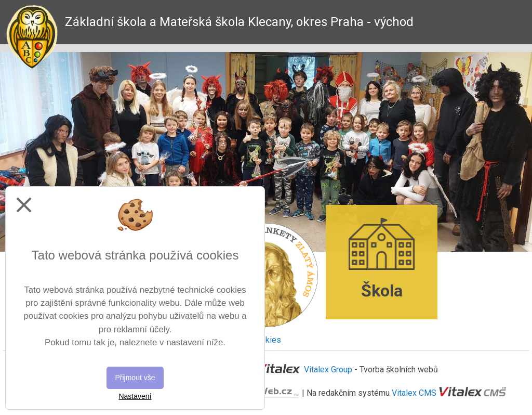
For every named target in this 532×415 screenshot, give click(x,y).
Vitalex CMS (414, 392)
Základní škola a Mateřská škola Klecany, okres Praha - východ (239, 22)
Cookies (266, 340)
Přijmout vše (135, 378)
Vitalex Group (328, 369)
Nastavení (135, 396)
